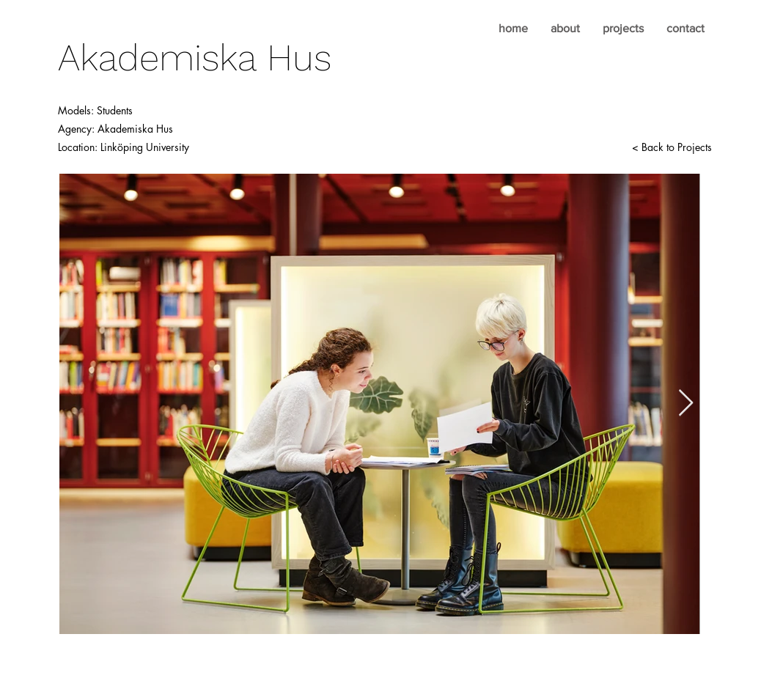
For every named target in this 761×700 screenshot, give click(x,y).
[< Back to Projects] (672, 147)
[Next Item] (686, 404)
